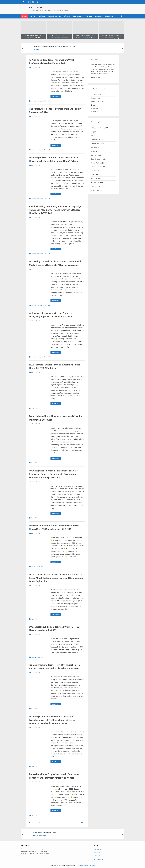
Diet (92, 136)
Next (81, 823)
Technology (95, 182)
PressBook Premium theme (87, 866)
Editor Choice (95, 140)
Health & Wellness (55, 16)
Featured (94, 147)
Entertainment (78, 16)
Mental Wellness (96, 163)
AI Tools (42, 16)
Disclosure (97, 853)
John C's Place (35, 7)
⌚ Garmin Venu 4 (96, 98)
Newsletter (109, 16)
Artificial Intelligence (37, 101)
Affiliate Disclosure (100, 856)
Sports (93, 175)
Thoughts (94, 186)
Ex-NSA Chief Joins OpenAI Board (44, 833)
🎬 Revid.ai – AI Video (97, 102)
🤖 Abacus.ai (94, 109)
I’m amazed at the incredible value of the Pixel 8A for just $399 (54, 47)
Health (93, 151)
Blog (92, 132)
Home (24, 16)
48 (39, 823)
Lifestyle (67, 16)
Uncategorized (96, 190)
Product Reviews (96, 167)
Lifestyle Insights (96, 159)
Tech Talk (33, 16)
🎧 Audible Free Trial (96, 95)
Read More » (56, 97)
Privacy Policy (98, 859)
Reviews (89, 16)
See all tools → (94, 111)
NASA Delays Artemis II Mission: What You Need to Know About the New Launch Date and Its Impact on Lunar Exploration (56, 578)
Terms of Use (98, 849)
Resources (99, 16)
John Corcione (36, 67)
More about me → (96, 78)
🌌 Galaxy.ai (94, 105)
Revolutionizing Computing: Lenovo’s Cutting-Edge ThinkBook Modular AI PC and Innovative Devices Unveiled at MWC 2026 (55, 210)
